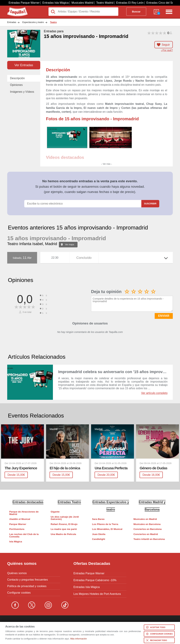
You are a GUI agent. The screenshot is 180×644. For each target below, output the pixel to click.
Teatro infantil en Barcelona (149, 539)
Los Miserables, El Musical (107, 529)
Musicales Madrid (82, 3)
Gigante (55, 512)
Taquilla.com (15, 9)
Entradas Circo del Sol (160, 3)
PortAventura (17, 529)
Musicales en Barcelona (147, 524)
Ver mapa (70, 245)
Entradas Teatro (69, 502)
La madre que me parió (64, 529)
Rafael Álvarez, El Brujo (64, 524)
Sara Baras (98, 519)
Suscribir (150, 204)
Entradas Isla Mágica (55, 3)
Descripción (17, 78)
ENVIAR (164, 316)
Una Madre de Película (63, 534)
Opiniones (16, 85)
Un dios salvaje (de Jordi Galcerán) (65, 518)
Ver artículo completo (154, 393)
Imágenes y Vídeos (22, 92)
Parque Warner (18, 524)
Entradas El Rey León (130, 3)
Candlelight (99, 539)
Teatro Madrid (105, 3)
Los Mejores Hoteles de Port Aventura (97, 593)
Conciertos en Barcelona (147, 529)
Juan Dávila (99, 534)
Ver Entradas (24, 65)
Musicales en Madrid (145, 519)
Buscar (136, 12)
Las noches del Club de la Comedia (24, 535)
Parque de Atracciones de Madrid (24, 513)
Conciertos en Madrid (146, 534)
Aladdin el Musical (20, 519)
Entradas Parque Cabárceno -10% (95, 580)
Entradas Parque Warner (24, 3)
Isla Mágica (16, 542)
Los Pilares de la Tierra (105, 524)
